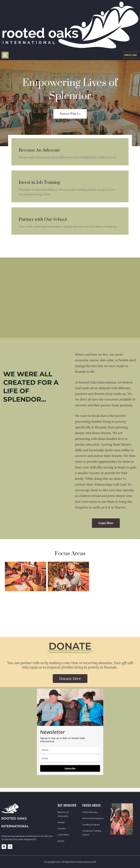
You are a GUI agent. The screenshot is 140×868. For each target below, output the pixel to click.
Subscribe (70, 768)
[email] (70, 758)
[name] (70, 750)
